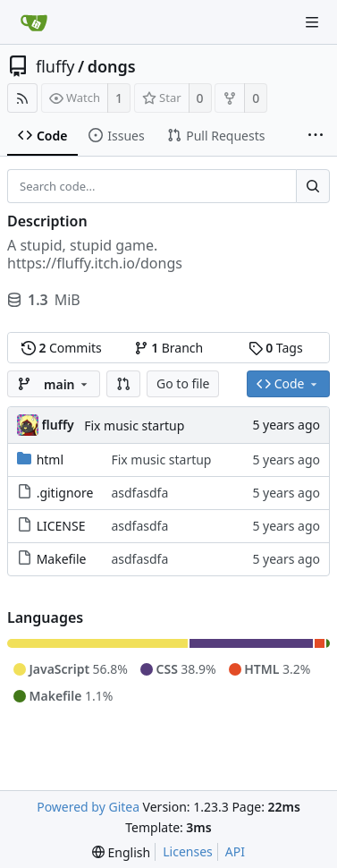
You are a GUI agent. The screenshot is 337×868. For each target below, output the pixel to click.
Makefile (62, 559)
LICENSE (61, 526)
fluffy (55, 66)
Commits (62, 348)
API (235, 851)
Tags (276, 348)
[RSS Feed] (22, 98)
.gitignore (65, 493)
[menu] (121, 852)
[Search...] (313, 186)
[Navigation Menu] (312, 22)
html (50, 460)
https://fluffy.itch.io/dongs (95, 263)
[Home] (34, 22)
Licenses (188, 851)
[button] (123, 384)
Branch (169, 348)
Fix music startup (134, 425)
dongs (112, 66)
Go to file (183, 383)
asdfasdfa (139, 493)
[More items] (316, 136)
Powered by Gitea (88, 807)
